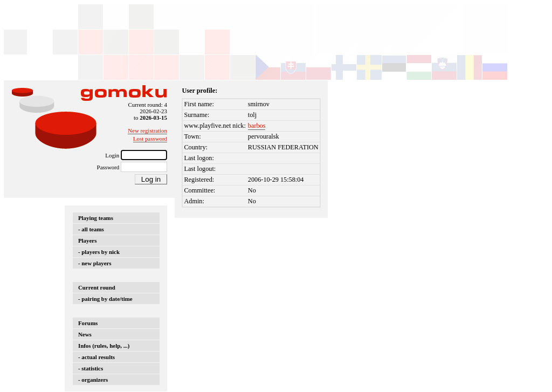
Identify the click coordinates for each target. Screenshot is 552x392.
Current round (97, 287)
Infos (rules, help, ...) (104, 346)
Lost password (150, 139)
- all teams (91, 229)
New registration (147, 130)
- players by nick (99, 252)
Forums (88, 323)
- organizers (93, 380)
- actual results (96, 357)
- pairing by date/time (105, 299)
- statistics (91, 368)
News (85, 334)
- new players (95, 263)
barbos (257, 126)
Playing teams (96, 218)
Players (87, 240)
